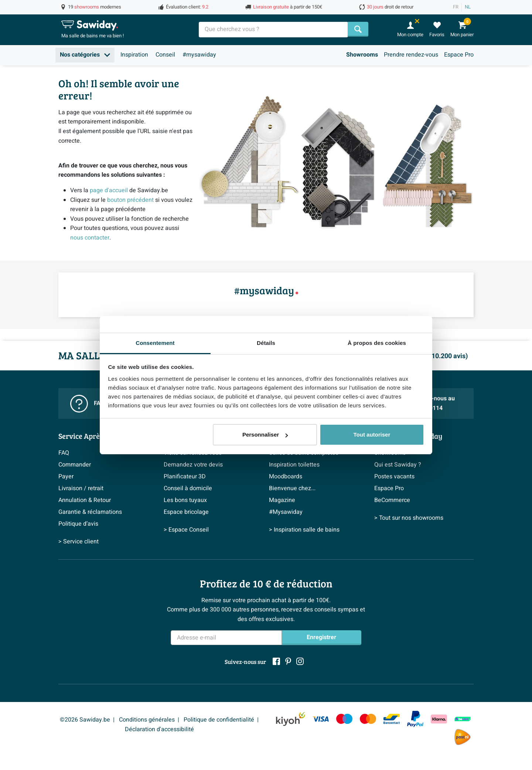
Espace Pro (459, 55)
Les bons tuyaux (185, 500)
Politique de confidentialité (219, 720)
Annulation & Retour (85, 500)
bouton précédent (130, 200)
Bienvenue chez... (292, 488)
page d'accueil (109, 190)
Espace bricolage (186, 512)
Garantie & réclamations (90, 512)
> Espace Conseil (186, 530)
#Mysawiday (286, 512)
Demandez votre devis (193, 465)
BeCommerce (392, 500)
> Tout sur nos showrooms (409, 518)
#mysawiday (199, 55)
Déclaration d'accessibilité (159, 729)
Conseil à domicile (188, 488)
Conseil (165, 55)
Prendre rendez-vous (411, 55)
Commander (75, 465)
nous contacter (90, 238)
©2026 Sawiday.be (85, 720)
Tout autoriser (372, 435)
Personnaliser (265, 435)
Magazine (282, 500)
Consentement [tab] (155, 343)
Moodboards (286, 476)
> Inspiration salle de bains (304, 530)
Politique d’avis (78, 524)
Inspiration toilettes (294, 465)
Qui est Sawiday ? (398, 465)
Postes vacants (394, 476)
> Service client (79, 542)
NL (468, 7)
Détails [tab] (266, 343)
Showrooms (362, 55)
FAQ (64, 453)
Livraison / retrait (81, 488)
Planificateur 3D (185, 476)
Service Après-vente (91, 436)
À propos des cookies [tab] (377, 343)
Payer (66, 476)
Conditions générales (147, 720)
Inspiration (134, 55)
